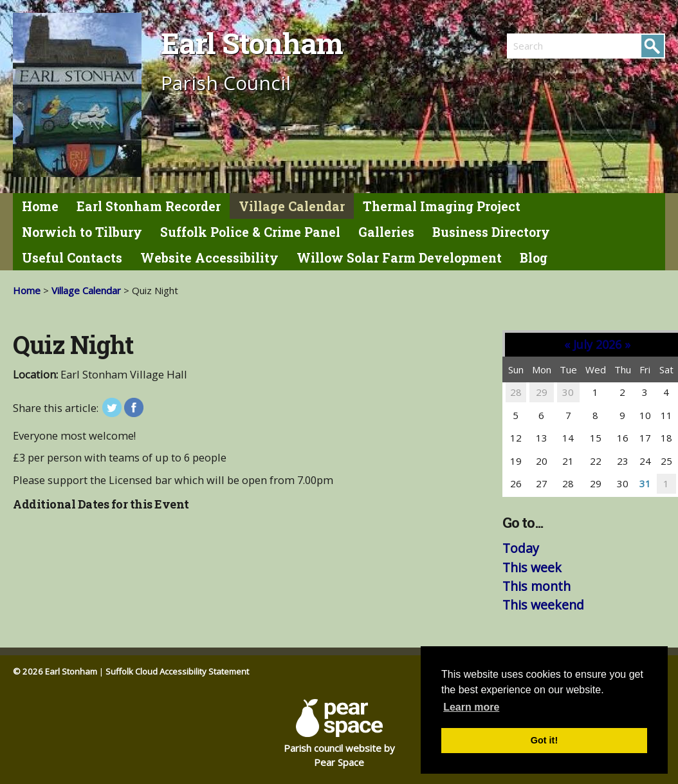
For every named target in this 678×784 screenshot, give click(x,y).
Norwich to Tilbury (82, 232)
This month (536, 586)
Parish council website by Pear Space (339, 734)
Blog (534, 258)
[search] (546, 46)
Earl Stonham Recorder (149, 206)
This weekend (543, 605)
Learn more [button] (471, 707)
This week (532, 567)
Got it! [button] (544, 740)
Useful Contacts (72, 258)
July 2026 (597, 344)
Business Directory (491, 232)
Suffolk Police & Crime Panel (250, 232)
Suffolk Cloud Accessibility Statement (177, 671)
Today (521, 548)
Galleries (386, 232)
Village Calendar (292, 206)
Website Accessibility (209, 258)
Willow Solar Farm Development (399, 258)
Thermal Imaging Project (442, 206)
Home (40, 206)
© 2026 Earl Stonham (55, 671)
